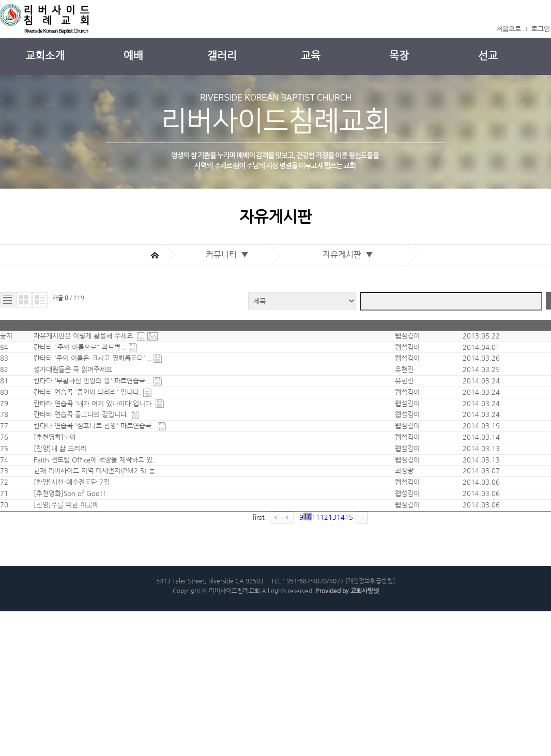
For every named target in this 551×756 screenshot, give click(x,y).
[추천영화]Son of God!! (68, 610)
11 (278, 656)
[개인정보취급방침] (370, 722)
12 (292, 656)
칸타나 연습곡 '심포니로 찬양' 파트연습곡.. (94, 482)
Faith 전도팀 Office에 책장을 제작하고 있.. (94, 546)
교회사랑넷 (365, 734)
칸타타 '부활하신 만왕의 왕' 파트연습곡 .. (92, 398)
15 (332, 656)
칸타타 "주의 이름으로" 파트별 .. (80, 334)
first (204, 655)
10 (265, 656)
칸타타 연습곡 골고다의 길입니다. (81, 461)
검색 (518, 263)
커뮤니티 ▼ (229, 217)
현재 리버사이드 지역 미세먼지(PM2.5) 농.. (95, 567)
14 (318, 656)
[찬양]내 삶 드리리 (58, 525)
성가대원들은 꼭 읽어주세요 (71, 376)
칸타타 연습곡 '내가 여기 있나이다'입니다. (93, 440)
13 (305, 656)
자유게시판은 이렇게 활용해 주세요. (92, 313)
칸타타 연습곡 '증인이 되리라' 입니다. (87, 419)
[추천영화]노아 (53, 504)
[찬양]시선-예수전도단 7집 (70, 588)
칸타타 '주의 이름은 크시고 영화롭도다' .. (92, 355)
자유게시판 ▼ (350, 217)
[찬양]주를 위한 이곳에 (65, 631)
